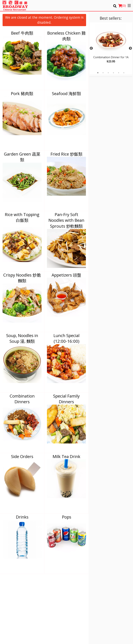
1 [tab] (98, 73)
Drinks (22, 517)
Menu (72, 586)
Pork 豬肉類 (22, 93)
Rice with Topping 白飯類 (22, 217)
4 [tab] (113, 73)
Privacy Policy (109, 595)
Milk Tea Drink (66, 456)
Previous (91, 48)
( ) (122, 6)
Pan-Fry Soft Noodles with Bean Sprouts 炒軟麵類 (66, 220)
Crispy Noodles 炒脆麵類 (22, 278)
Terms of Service (72, 638)
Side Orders (22, 456)
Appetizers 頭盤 (66, 275)
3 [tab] (108, 73)
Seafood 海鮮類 (66, 93)
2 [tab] (103, 73)
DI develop (72, 629)
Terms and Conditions (114, 591)
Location (107, 586)
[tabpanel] (111, 46)
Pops (67, 517)
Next (130, 48)
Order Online (76, 591)
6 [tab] (124, 73)
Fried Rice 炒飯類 (66, 154)
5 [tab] (119, 73)
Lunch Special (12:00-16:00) (66, 338)
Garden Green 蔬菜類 (22, 157)
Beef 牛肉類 (22, 33)
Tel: (78, 612)
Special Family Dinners (66, 399)
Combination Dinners (22, 399)
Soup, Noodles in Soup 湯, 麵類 (22, 338)
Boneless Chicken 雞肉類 (66, 36)
